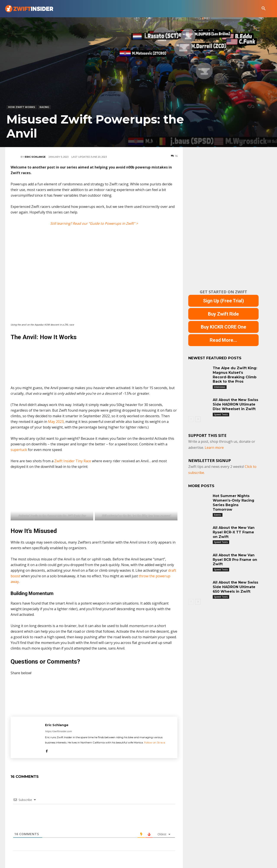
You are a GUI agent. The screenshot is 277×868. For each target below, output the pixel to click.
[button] (264, 9)
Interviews (220, 387)
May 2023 (56, 422)
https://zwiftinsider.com (58, 731)
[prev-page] (191, 419)
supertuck (19, 450)
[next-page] (198, 419)
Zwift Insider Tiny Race (73, 461)
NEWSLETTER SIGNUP (210, 461)
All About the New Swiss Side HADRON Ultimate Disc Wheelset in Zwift (235, 405)
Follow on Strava (155, 742)
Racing (44, 107)
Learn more (214, 448)
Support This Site (207, 436)
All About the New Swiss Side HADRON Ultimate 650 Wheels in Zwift (235, 587)
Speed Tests (221, 415)
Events (218, 515)
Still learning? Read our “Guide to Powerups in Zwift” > (94, 223)
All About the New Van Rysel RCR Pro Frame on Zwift (235, 560)
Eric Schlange (35, 157)
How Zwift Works (22, 107)
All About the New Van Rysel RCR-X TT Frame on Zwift (234, 532)
